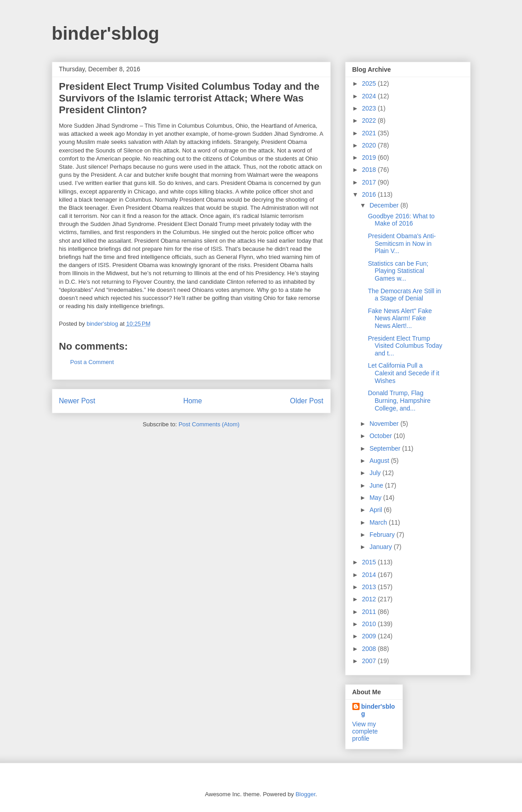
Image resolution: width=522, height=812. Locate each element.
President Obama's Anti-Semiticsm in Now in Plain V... (402, 244)
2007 (370, 661)
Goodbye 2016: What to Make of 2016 (401, 220)
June (377, 485)
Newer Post (77, 401)
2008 (370, 649)
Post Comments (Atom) (209, 424)
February (383, 535)
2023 (370, 108)
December (385, 205)
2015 (370, 562)
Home (193, 401)
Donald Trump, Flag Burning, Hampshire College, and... (399, 401)
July (376, 473)
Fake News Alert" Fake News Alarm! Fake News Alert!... (400, 318)
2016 (370, 194)
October (382, 436)
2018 (370, 170)
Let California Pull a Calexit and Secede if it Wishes (403, 373)
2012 (370, 599)
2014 (370, 575)
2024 (370, 96)
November (385, 424)
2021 (370, 133)
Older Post (307, 401)
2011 (370, 612)
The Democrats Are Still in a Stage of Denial (404, 295)
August (380, 461)
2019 (370, 157)
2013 (370, 587)
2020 (370, 145)
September (386, 448)
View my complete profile (365, 731)
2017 (370, 182)
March (379, 522)
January (382, 547)
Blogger (305, 794)
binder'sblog (106, 33)
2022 (370, 120)
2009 (370, 636)
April (377, 510)
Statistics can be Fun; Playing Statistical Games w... (398, 271)
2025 (370, 83)
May (376, 498)
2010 (370, 624)
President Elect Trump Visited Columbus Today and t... (405, 346)
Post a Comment (92, 362)
